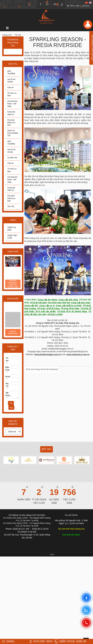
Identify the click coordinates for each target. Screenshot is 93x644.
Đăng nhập (75, 6)
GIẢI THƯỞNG (11, 72)
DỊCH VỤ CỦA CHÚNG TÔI (13, 133)
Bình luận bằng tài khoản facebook (42, 369)
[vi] (87, 3)
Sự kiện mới (12, 158)
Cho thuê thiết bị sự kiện (11, 123)
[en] (90, 3)
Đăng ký (86, 6)
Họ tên (7, 360)
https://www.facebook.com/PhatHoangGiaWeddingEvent (62, 351)
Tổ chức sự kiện (12, 94)
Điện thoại (7, 370)
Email (7, 378)
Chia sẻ (10, 87)
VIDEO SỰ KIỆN (12, 229)
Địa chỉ (7, 386)
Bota (52, 554)
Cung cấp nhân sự (11, 113)
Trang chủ (7, 35)
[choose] (13, 432)
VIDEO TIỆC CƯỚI (12, 237)
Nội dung (7, 395)
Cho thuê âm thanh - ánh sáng (12, 104)
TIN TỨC (11, 207)
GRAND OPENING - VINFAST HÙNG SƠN (13, 284)
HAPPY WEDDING (13, 332)
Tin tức (18, 35)
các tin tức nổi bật (11, 80)
